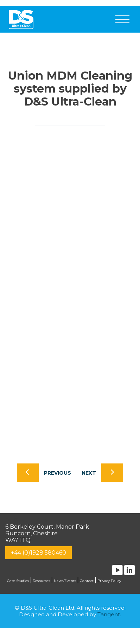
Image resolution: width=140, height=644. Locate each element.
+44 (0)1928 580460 (39, 553)
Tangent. (109, 614)
